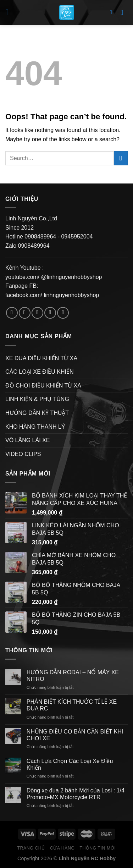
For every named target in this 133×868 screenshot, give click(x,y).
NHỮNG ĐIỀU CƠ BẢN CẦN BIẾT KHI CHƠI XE (75, 735)
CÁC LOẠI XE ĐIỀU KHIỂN (39, 372)
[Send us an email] (50, 313)
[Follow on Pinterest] (63, 313)
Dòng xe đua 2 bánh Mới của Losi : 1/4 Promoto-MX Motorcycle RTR (76, 794)
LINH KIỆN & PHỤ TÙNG (37, 399)
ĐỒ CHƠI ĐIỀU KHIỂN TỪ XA (43, 386)
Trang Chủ (31, 848)
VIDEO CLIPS (23, 454)
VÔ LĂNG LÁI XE (27, 440)
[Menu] (10, 12)
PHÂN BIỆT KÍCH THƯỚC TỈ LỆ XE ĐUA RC (72, 705)
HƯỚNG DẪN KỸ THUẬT (37, 413)
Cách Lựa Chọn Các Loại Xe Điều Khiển (70, 764)
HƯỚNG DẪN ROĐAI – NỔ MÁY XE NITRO (73, 676)
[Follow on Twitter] (37, 313)
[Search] (113, 12)
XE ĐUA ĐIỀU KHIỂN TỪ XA (41, 358)
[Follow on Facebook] (12, 313)
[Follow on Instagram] (25, 313)
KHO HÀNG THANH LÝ (35, 427)
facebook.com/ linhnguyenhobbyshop (52, 295)
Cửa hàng (62, 848)
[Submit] (121, 158)
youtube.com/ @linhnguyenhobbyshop (54, 277)
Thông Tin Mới (98, 848)
